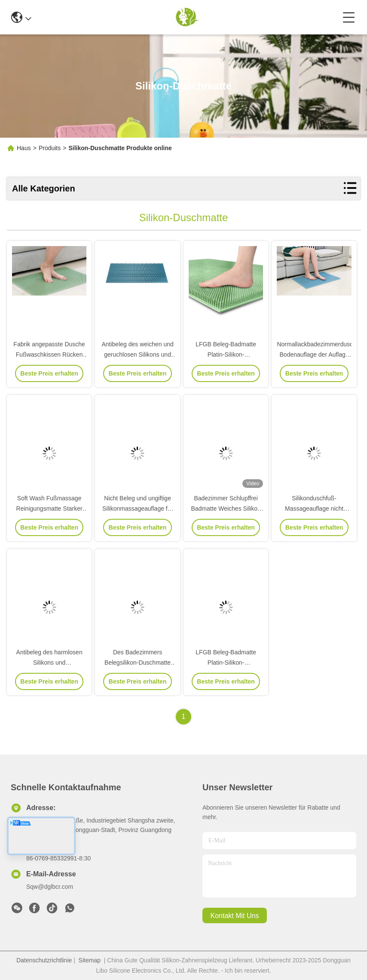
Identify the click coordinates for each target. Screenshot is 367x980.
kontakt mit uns (235, 916)
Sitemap (90, 960)
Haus (24, 148)
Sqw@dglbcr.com (50, 887)
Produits (50, 148)
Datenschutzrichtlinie (44, 960)
